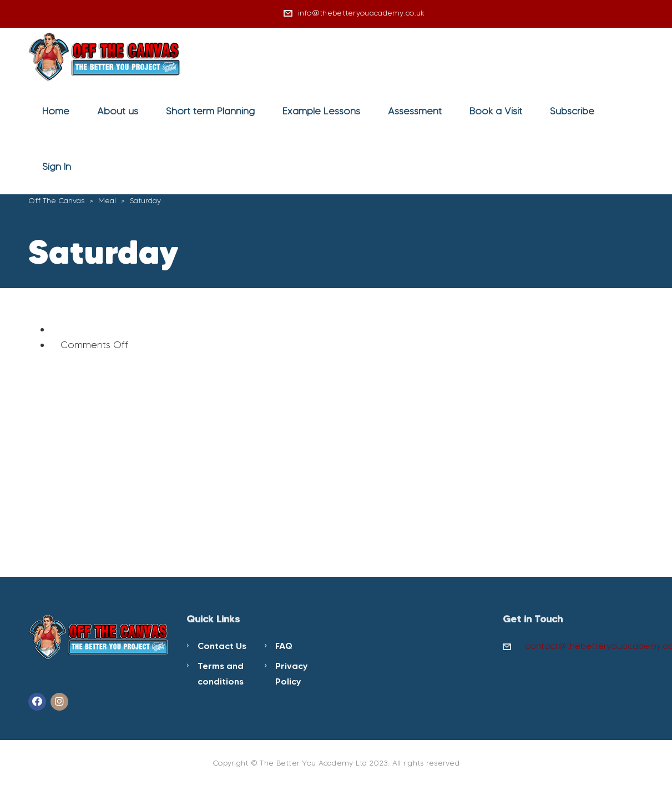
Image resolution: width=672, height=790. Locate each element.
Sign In (57, 167)
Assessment (415, 111)
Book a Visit (496, 111)
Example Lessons (321, 111)
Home (56, 111)
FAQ (284, 646)
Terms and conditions (221, 673)
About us (118, 111)
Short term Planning (210, 111)
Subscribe (572, 111)
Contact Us (222, 646)
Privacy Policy (292, 673)
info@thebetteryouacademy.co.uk (362, 13)
